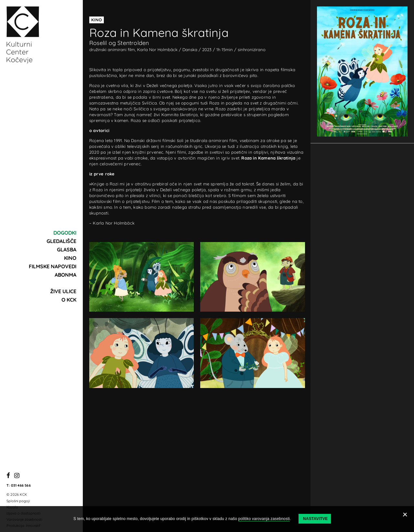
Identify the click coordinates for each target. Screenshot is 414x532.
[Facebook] (8, 476)
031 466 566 (21, 485)
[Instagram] (17, 476)
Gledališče (61, 241)
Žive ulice (63, 291)
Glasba (67, 249)
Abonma (65, 275)
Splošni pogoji (18, 501)
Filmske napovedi (53, 266)
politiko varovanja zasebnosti (264, 519)
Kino (70, 258)
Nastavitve (315, 519)
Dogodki (65, 233)
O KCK (69, 300)
